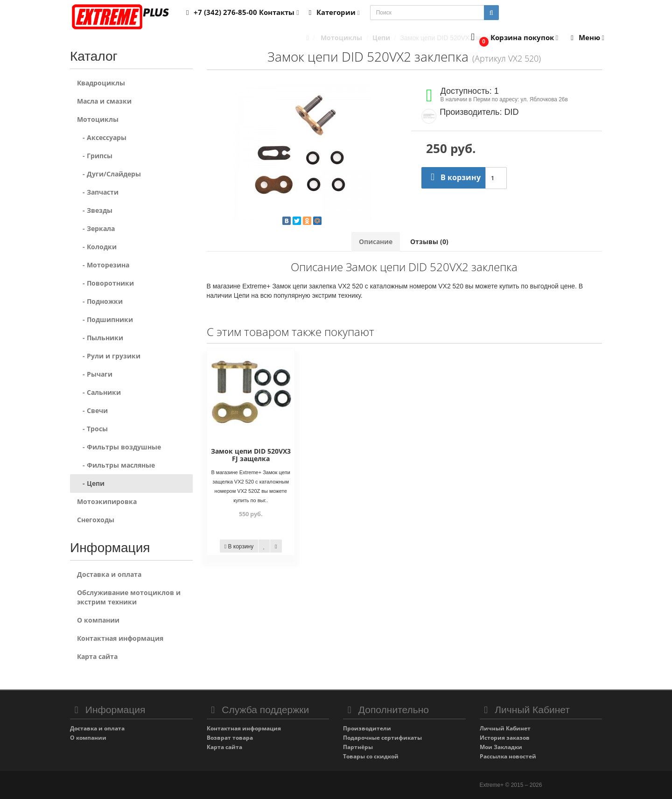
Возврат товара (230, 738)
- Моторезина (103, 265)
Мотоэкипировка (107, 501)
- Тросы (92, 429)
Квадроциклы (101, 83)
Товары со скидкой (371, 756)
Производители (367, 728)
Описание (376, 242)
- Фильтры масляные (116, 465)
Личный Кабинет (505, 728)
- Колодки (97, 247)
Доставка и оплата (109, 574)
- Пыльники (100, 338)
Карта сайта (97, 656)
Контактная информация (120, 638)
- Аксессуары (102, 137)
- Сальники (99, 392)
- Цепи (91, 483)
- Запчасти (98, 192)
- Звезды (95, 210)
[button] (513, 38)
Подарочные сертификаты (382, 738)
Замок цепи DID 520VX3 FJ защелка (251, 455)
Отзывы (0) (429, 242)
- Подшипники (105, 319)
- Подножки (100, 301)
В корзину (453, 177)
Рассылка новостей (508, 756)
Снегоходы (96, 520)
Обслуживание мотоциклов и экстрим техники (129, 597)
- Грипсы (95, 156)
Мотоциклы (98, 119)
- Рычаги (95, 374)
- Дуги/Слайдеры (109, 174)
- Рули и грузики (109, 356)
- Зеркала (96, 228)
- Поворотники (105, 283)
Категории (333, 12)
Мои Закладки (501, 747)
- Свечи (92, 410)
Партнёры (358, 747)
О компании (98, 620)
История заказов (505, 738)
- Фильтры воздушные (119, 447)
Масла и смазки (104, 101)
